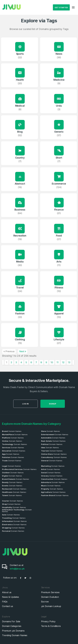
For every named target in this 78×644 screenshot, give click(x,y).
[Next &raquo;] (73, 362)
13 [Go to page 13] (69, 362)
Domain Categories (12, 626)
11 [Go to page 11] (58, 362)
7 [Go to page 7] (36, 362)
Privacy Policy (48, 621)
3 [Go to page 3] (16, 362)
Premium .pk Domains (13, 631)
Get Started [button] (61, 7)
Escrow (45, 602)
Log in (39, 404)
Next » (23, 351)
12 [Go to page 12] (63, 362)
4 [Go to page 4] (21, 362)
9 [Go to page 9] (46, 362)
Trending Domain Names (15, 635)
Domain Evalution (50, 597)
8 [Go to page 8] (41, 362)
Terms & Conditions (51, 626)
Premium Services (50, 592)
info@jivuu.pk (17, 569)
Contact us (8, 606)
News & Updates (11, 597)
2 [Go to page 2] (11, 362)
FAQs (5, 602)
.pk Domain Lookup (51, 606)
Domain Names (12, 431)
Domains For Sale (11, 621)
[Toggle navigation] (73, 7)
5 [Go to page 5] (26, 362)
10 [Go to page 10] (52, 362)
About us (7, 592)
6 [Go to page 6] (31, 362)
